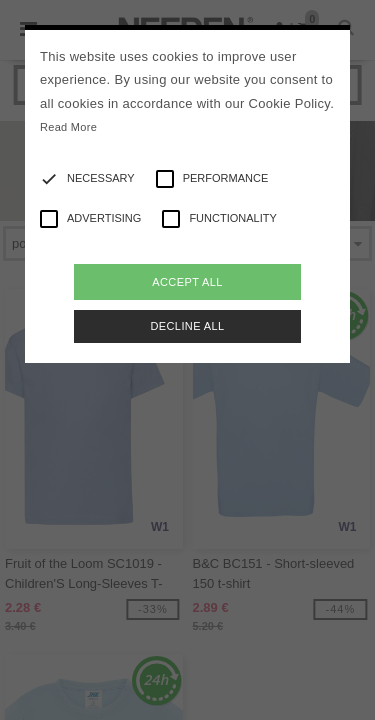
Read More (68, 127)
